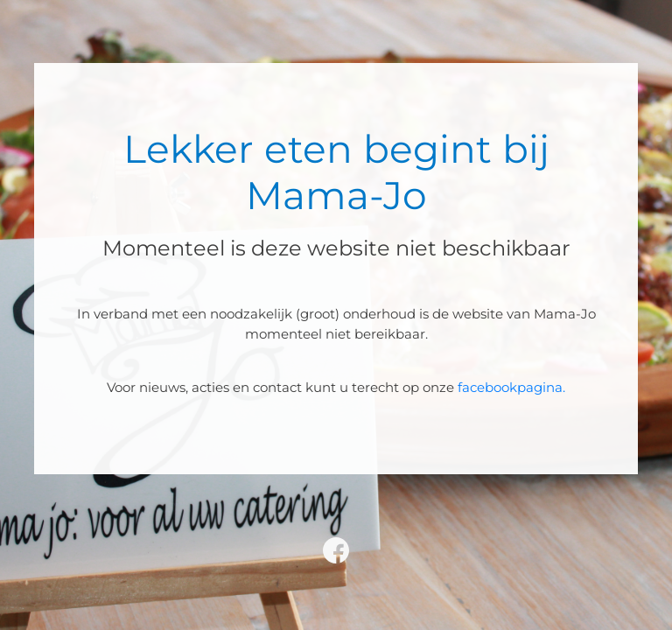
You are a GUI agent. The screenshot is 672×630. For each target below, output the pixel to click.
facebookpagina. (511, 387)
